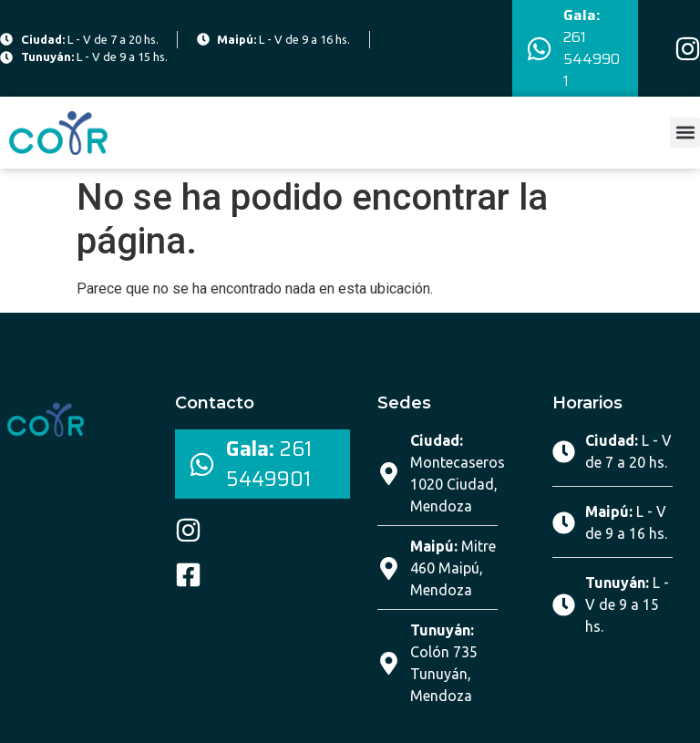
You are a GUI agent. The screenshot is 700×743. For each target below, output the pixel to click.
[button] (685, 133)
